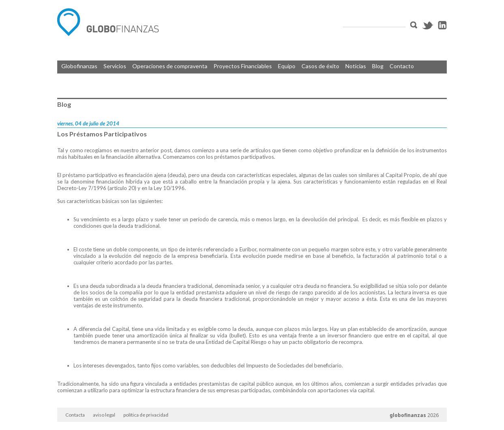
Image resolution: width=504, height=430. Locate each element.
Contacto (402, 66)
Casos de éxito (320, 66)
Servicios (115, 66)
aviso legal (104, 415)
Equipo (287, 66)
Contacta (75, 415)
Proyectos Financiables (243, 66)
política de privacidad (146, 415)
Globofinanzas (79, 66)
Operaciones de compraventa (170, 66)
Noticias (356, 66)
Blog (378, 66)
